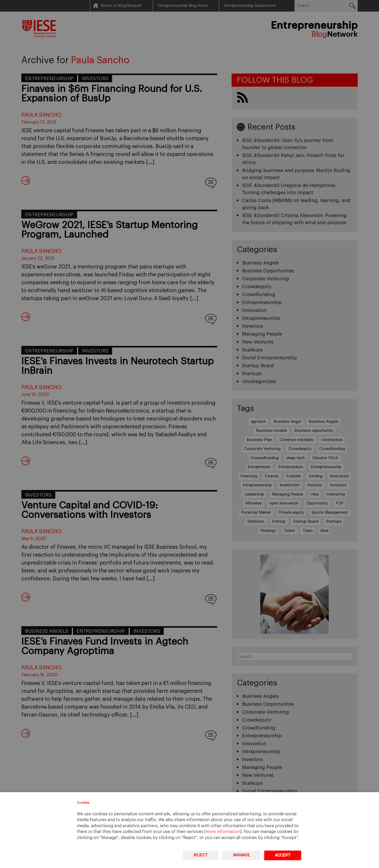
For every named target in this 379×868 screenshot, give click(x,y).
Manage (241, 855)
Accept (283, 855)
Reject (201, 855)
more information (223, 832)
